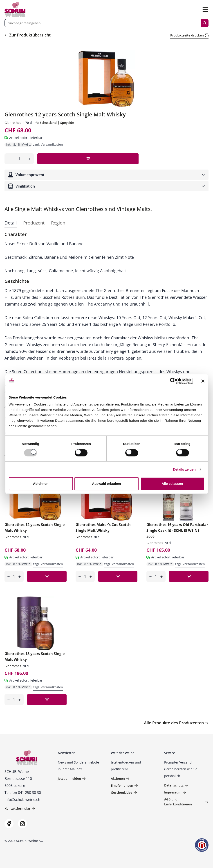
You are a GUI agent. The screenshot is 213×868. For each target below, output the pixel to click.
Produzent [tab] (34, 223)
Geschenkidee (124, 792)
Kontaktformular (20, 808)
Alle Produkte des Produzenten (176, 723)
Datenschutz (176, 785)
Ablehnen (41, 484)
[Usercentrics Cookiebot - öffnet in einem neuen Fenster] (173, 381)
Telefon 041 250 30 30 (23, 793)
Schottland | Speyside (54, 123)
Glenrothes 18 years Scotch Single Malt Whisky (35, 657)
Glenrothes (13, 123)
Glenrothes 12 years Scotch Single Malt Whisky (35, 528)
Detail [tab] (11, 223)
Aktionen (120, 778)
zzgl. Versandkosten (48, 144)
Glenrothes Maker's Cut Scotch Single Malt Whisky (103, 528)
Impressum (175, 792)
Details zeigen (184, 469)
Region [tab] (58, 223)
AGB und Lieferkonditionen (186, 802)
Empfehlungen (124, 785)
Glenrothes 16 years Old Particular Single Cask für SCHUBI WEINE (177, 530)
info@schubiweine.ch (22, 800)
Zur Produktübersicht (28, 35)
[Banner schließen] (203, 381)
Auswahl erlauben (106, 484)
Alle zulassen (172, 484)
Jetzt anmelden (72, 778)
